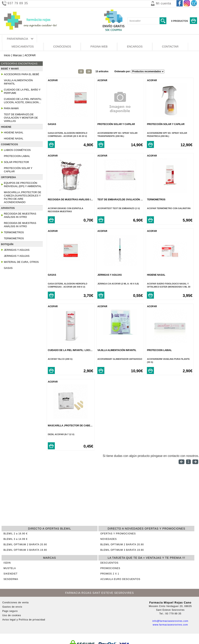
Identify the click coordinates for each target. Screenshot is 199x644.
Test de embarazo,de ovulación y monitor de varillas (21, 118)
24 (89, 71)
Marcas (17, 55)
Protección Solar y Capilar (18, 170)
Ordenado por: (123, 71)
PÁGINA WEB (99, 47)
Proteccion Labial (17, 156)
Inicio (7, 55)
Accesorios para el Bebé (21, 74)
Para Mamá (11, 108)
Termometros (14, 232)
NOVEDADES (108, 539)
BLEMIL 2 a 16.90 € (16, 534)
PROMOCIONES (110, 568)
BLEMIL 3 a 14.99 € (16, 539)
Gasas (8, 268)
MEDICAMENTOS (23, 47)
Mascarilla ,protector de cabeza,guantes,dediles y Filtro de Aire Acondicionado (23, 197)
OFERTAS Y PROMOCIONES (118, 534)
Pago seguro (10, 611)
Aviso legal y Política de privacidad (24, 620)
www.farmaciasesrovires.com (170, 625)
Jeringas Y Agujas (17, 250)
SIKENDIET (10, 574)
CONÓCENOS (62, 47)
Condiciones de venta (15, 603)
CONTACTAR (170, 47)
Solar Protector (16, 162)
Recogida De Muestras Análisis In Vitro (20, 215)
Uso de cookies (12, 615)
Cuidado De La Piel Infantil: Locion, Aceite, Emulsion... (23, 101)
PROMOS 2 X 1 (110, 574)
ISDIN (7, 563)
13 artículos (102, 71)
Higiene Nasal (14, 132)
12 (81, 71)
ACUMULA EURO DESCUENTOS (120, 579)
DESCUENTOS (109, 563)
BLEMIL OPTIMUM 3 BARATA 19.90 (25, 550)
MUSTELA (10, 568)
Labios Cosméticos (17, 150)
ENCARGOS (135, 47)
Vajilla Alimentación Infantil (18, 82)
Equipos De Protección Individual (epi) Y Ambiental (23, 185)
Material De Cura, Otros (21, 262)
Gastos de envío (12, 607)
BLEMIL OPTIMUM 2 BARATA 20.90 (25, 545)
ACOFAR (30, 55)
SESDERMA (11, 579)
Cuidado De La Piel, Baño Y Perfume (22, 91)
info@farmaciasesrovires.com (170, 621)
